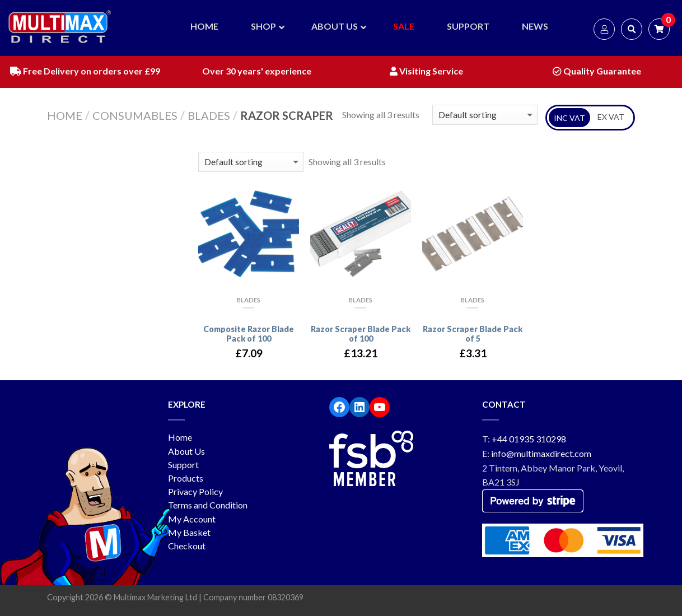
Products (186, 478)
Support (183, 465)
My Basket (189, 532)
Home (65, 115)
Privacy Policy (195, 491)
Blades (209, 115)
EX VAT (611, 117)
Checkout (187, 546)
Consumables (135, 115)
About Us (186, 451)
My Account (192, 519)
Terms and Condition (208, 505)
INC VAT (569, 118)
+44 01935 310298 (529, 439)
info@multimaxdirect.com (541, 453)
